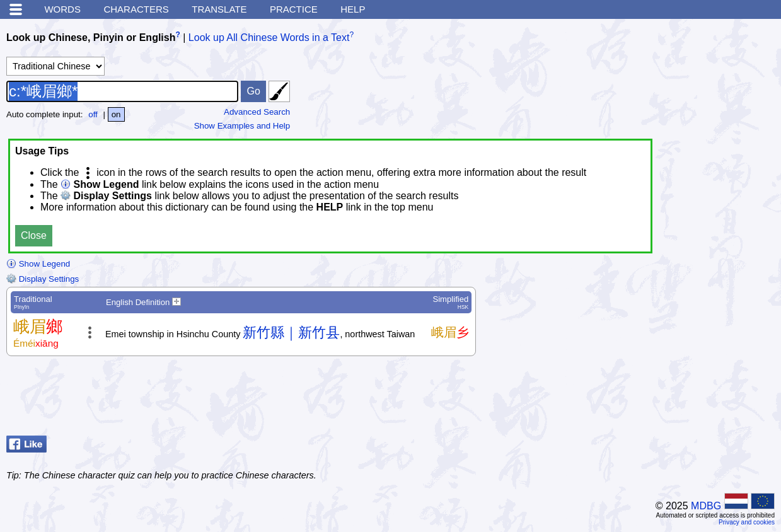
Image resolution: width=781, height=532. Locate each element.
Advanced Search (257, 112)
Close (34, 235)
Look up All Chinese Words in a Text (269, 38)
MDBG (706, 506)
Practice (294, 9)
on (116, 114)
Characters (136, 9)
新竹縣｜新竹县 (291, 332)
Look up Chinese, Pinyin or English (91, 38)
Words (62, 9)
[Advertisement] (674, 399)
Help (353, 9)
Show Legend (38, 264)
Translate (219, 9)
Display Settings (43, 279)
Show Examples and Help (242, 126)
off (93, 114)
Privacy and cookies (747, 522)
